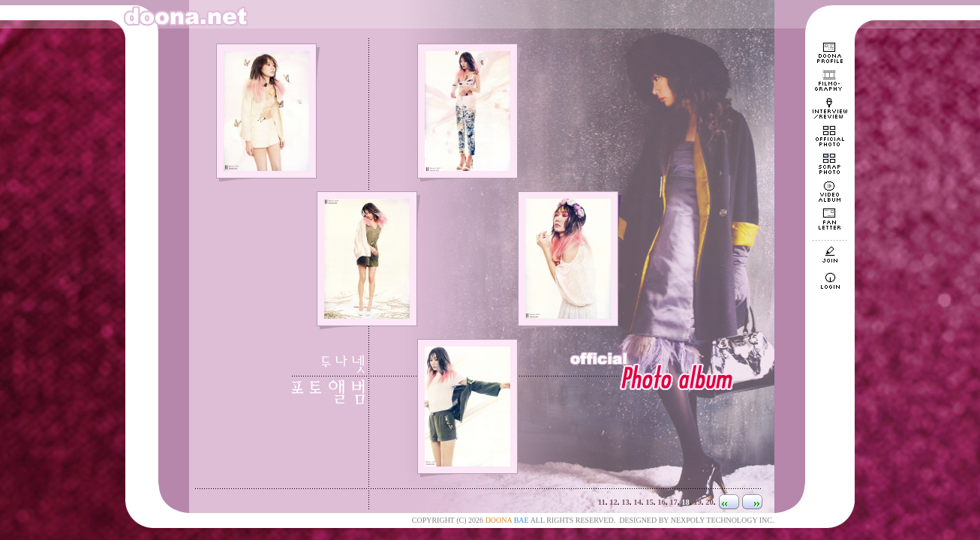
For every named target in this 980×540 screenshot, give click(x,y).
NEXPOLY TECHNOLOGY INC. (723, 520)
